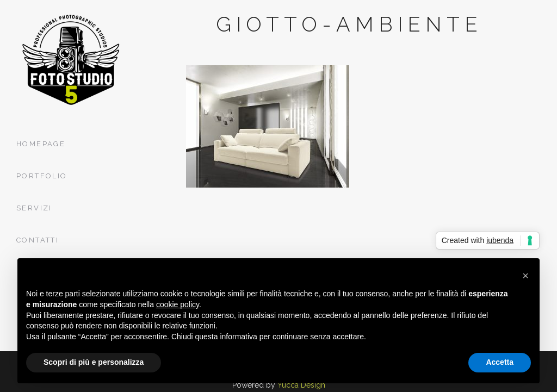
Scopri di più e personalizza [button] (94, 362)
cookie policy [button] (178, 304)
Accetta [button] (500, 362)
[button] (525, 276)
